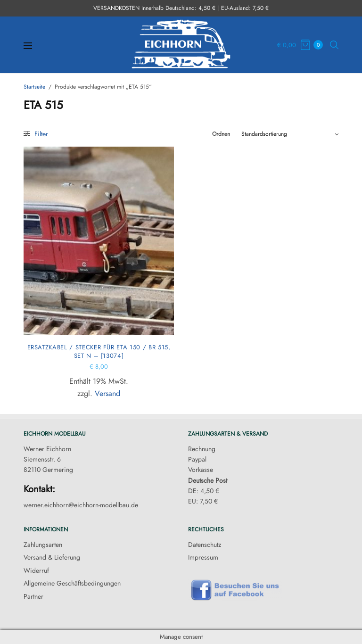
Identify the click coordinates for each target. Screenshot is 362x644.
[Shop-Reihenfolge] (290, 134)
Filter (36, 134)
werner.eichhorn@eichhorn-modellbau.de (81, 505)
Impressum (203, 557)
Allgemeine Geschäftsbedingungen (72, 583)
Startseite (34, 87)
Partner (33, 596)
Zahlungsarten (43, 545)
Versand (107, 393)
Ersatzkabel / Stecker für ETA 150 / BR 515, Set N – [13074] (99, 351)
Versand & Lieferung (52, 557)
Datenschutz (205, 545)
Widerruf (36, 570)
